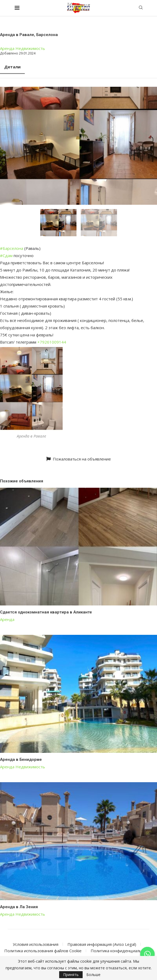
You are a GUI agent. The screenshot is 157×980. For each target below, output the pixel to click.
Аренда (7, 48)
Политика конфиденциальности (122, 951)
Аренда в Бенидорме (21, 759)
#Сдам (6, 255)
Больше (93, 975)
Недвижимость (30, 48)
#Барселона (12, 248)
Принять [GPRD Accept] (71, 975)
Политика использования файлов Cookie (43, 951)
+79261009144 (52, 342)
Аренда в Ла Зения (19, 907)
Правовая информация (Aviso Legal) (102, 944)
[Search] (141, 8)
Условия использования (36, 944)
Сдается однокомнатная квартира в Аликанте (46, 612)
